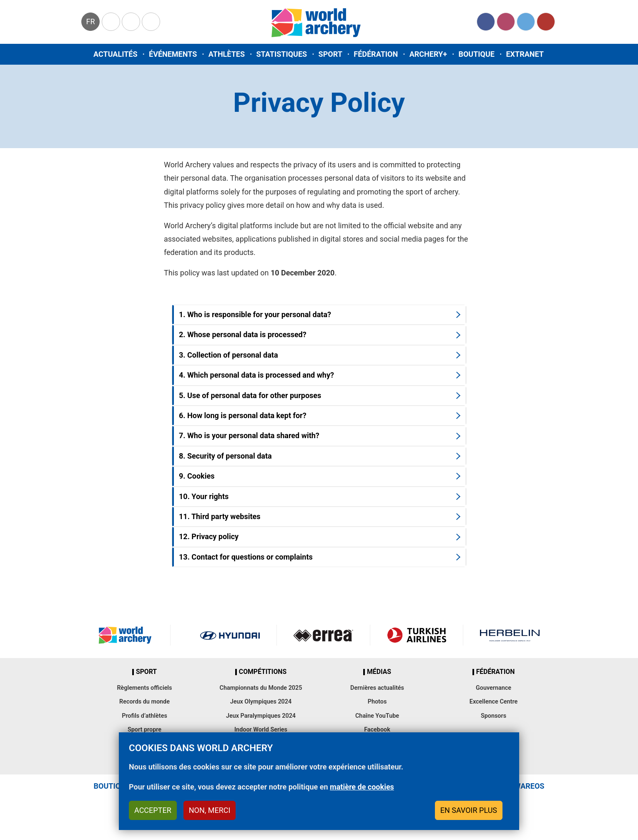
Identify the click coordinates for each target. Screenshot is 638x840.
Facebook (486, 22)
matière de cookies (362, 787)
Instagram (506, 22)
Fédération (376, 54)
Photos (377, 702)
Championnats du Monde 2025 (261, 688)
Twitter (526, 22)
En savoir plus (469, 810)
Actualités (116, 54)
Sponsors (494, 716)
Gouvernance (494, 688)
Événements (173, 54)
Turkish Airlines (417, 635)
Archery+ (428, 54)
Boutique (476, 54)
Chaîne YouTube (377, 716)
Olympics (111, 22)
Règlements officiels (144, 688)
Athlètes (227, 54)
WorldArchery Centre (151, 22)
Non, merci (210, 810)
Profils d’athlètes (144, 716)
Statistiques (281, 54)
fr (90, 21)
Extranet (525, 54)
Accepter (153, 810)
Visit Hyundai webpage (230, 635)
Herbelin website (510, 635)
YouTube (546, 22)
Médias (379, 672)
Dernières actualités (377, 688)
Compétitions (263, 672)
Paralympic (131, 22)
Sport (330, 54)
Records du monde (144, 702)
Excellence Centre (494, 702)
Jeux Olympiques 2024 (261, 702)
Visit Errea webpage (323, 635)
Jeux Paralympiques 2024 (261, 716)
